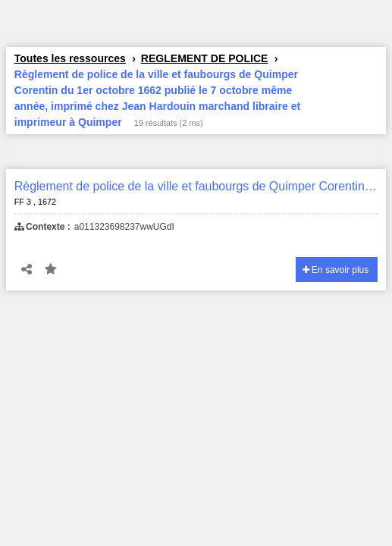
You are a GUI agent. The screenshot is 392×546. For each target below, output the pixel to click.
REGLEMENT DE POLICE (205, 58)
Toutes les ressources (70, 58)
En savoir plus (336, 270)
